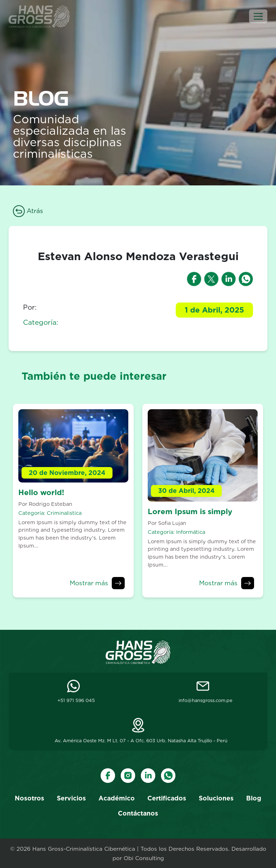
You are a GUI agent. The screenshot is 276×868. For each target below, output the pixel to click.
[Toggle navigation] (258, 16)
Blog (254, 798)
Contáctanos (138, 813)
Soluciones (216, 798)
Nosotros (29, 798)
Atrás (28, 211)
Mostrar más (89, 583)
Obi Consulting (144, 858)
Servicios (71, 798)
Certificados (167, 798)
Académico (117, 798)
